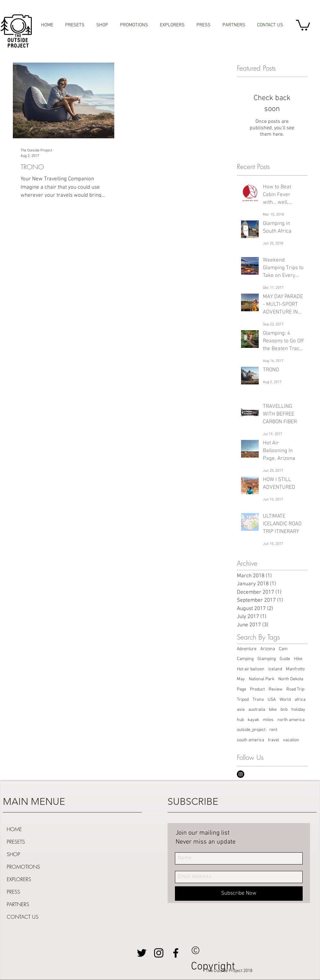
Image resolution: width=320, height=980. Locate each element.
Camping (245, 659)
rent (273, 730)
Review (276, 689)
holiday (298, 710)
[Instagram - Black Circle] (241, 774)
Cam (283, 649)
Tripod (243, 700)
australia (257, 710)
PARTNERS (18, 904)
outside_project (251, 730)
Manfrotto (295, 669)
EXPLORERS (19, 879)
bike (273, 710)
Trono (258, 700)
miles (268, 720)
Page (242, 689)
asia (241, 710)
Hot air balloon (251, 669)
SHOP (13, 854)
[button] (303, 25)
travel (274, 740)
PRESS (13, 892)
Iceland (275, 669)
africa (300, 700)
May (241, 679)
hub (240, 720)
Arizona (268, 649)
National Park (262, 679)
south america (251, 740)
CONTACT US (23, 917)
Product (257, 689)
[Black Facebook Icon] (176, 953)
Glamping (267, 659)
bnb (284, 710)
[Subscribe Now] (239, 894)
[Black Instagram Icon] (159, 953)
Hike (298, 659)
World (285, 700)
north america (291, 720)
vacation (291, 740)
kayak (253, 720)
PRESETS (16, 842)
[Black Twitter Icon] (142, 953)
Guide (285, 659)
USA (272, 700)
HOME (14, 829)
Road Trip (295, 689)
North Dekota (291, 679)
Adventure (247, 649)
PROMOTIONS (23, 867)
